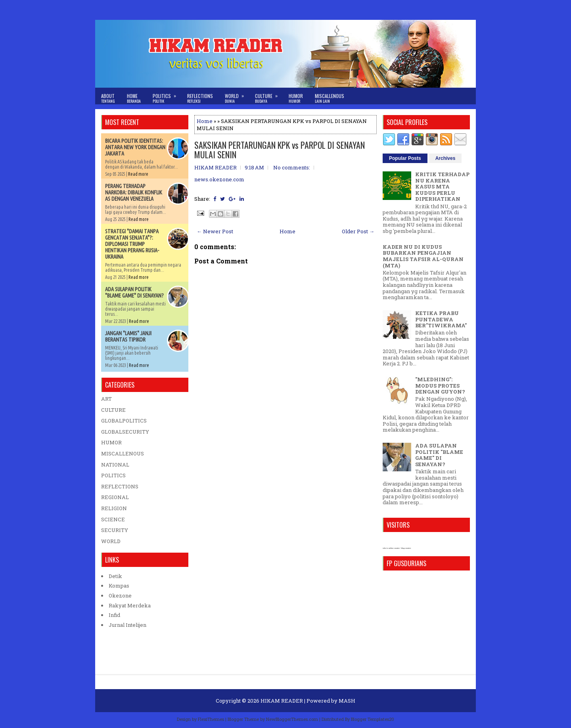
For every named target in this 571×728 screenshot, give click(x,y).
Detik (115, 576)
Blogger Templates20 (373, 719)
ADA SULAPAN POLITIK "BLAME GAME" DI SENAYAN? (134, 292)
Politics (167, 96)
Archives (445, 158)
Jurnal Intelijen (127, 625)
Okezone (120, 595)
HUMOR (111, 442)
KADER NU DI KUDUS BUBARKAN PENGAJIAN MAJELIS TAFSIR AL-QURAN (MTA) (423, 256)
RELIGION (114, 508)
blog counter (406, 548)
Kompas (119, 586)
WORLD (111, 541)
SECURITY (115, 530)
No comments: (292, 167)
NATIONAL (115, 465)
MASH (347, 701)
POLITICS (113, 475)
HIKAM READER (282, 701)
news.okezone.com (219, 179)
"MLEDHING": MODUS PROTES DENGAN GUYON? (440, 385)
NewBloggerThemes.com (292, 719)
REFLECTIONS (120, 486)
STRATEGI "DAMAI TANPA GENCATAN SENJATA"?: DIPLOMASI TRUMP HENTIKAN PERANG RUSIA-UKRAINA (132, 244)
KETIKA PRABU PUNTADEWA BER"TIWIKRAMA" (441, 319)
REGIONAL (115, 497)
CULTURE (113, 410)
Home (134, 98)
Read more (138, 174)
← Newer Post (215, 231)
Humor (296, 98)
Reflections (200, 98)
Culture (269, 96)
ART (106, 399)
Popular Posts (405, 158)
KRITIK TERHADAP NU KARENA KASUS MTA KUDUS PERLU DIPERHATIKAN (442, 186)
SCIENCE (113, 519)
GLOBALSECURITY (125, 432)
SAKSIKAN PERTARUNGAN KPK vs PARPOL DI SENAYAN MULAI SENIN (280, 150)
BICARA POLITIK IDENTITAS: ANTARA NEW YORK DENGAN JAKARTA (135, 147)
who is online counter (391, 548)
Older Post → (358, 231)
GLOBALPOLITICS (124, 421)
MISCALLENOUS (123, 453)
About (108, 98)
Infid (114, 615)
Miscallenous (330, 98)
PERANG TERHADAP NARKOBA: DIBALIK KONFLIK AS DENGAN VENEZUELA (134, 192)
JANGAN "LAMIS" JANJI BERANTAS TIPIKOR (128, 336)
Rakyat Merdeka (130, 605)
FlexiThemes (211, 719)
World (237, 96)
